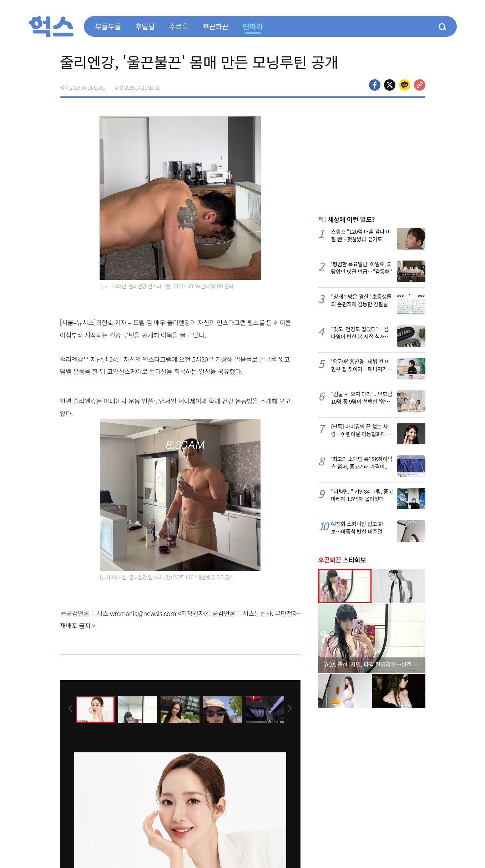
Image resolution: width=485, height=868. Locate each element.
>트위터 (390, 85)
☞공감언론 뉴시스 (84, 613)
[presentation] (70, 709)
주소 (420, 85)
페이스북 (375, 85)
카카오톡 (405, 85)
